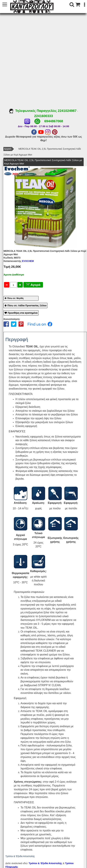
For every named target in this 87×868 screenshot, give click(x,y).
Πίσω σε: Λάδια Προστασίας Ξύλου (27, 305)
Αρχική (8, 149)
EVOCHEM (19, 261)
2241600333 (43, 116)
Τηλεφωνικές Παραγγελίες (33, 111)
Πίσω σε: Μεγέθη (15, 298)
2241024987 (67, 111)
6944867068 (54, 121)
